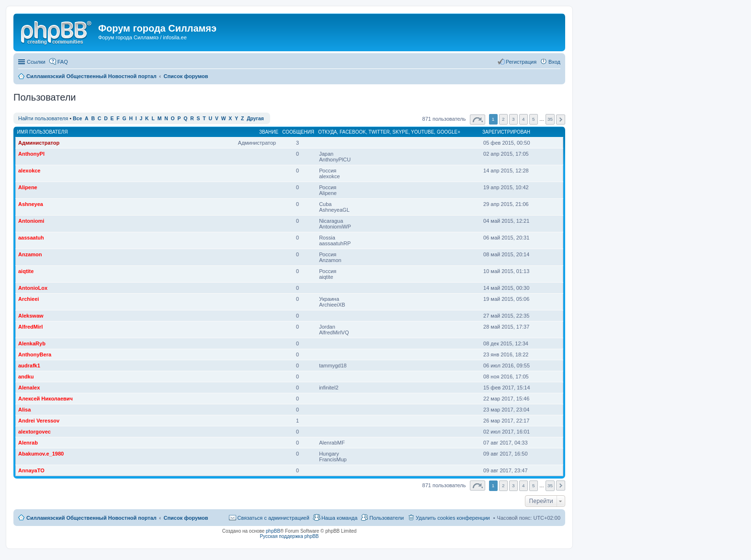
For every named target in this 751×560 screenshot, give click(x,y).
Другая (255, 119)
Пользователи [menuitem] (387, 518)
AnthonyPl (31, 154)
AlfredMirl (30, 327)
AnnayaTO (31, 470)
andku (26, 377)
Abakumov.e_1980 (41, 454)
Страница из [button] (478, 120)
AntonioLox (33, 288)
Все (77, 119)
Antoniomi (31, 221)
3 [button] (513, 119)
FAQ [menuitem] (63, 62)
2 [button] (503, 119)
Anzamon (30, 254)
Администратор (39, 143)
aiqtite (26, 271)
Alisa (24, 410)
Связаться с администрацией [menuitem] (273, 518)
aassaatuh (31, 238)
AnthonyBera (35, 354)
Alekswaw (31, 316)
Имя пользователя (43, 132)
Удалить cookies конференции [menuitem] (453, 518)
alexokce (29, 171)
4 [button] (523, 119)
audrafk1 (29, 366)
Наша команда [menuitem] (339, 518)
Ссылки (36, 62)
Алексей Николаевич (46, 399)
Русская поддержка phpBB (289, 536)
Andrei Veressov (39, 421)
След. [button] (561, 120)
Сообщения (298, 132)
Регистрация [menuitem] (521, 62)
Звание (269, 132)
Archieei (28, 299)
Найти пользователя (43, 118)
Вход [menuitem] (554, 62)
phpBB (273, 531)
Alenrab (28, 443)
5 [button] (534, 119)
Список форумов (186, 518)
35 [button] (550, 119)
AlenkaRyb (32, 343)
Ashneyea (31, 204)
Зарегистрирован (506, 132)
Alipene (28, 187)
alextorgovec (34, 432)
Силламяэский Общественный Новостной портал (91, 518)
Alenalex (29, 388)
